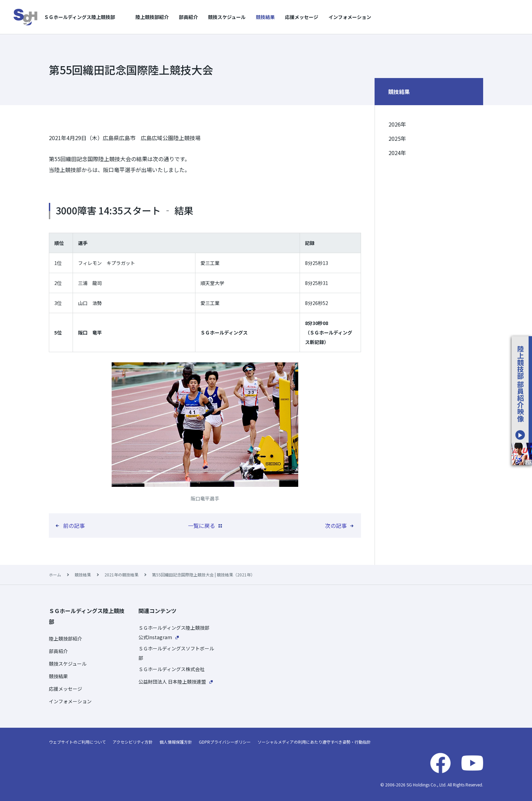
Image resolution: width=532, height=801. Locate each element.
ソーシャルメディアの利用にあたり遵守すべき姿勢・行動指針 (314, 742)
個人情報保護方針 (176, 742)
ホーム (55, 575)
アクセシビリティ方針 (133, 742)
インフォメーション (350, 17)
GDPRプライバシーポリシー (225, 742)
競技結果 (265, 17)
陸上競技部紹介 (152, 17)
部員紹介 (188, 17)
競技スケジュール (227, 17)
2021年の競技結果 (121, 575)
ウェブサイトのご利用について (77, 742)
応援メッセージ (302, 17)
